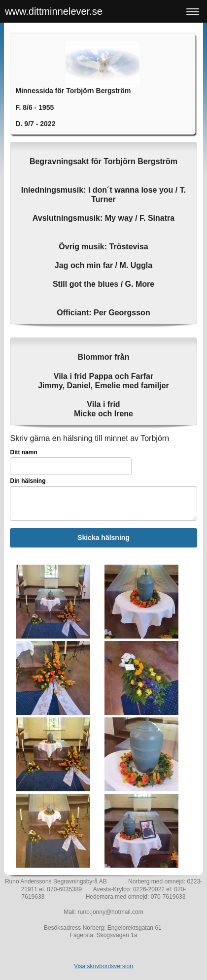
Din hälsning (28, 481)
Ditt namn (23, 452)
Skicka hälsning (103, 538)
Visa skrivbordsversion (103, 966)
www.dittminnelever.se (54, 11)
